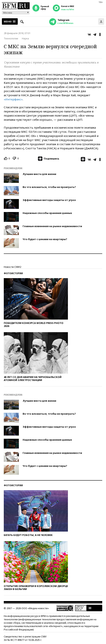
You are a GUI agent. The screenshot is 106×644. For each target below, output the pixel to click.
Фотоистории (13, 273)
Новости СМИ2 (12, 267)
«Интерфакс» (13, 99)
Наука (25, 38)
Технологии (11, 38)
